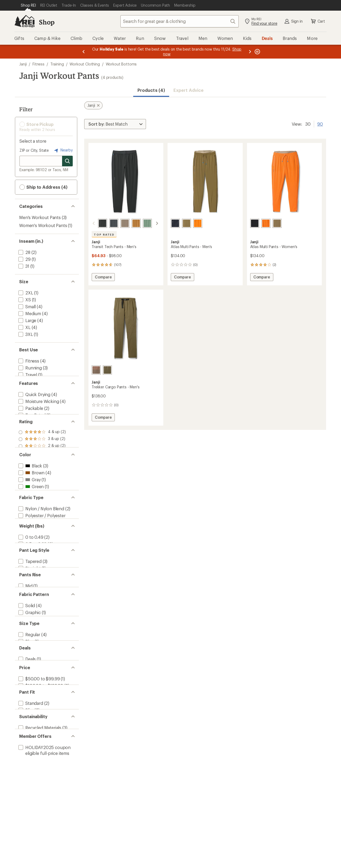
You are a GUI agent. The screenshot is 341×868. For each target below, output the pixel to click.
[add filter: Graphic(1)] (29, 710)
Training (57, 64)
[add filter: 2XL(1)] (25, 293)
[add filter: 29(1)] (24, 259)
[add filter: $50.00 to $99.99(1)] (38, 804)
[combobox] (180, 21)
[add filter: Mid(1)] (25, 677)
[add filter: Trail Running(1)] (34, 382)
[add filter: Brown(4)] (31, 516)
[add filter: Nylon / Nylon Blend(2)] (41, 570)
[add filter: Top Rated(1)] (31, 429)
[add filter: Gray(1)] (29, 523)
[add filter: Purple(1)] (31, 544)
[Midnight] (96, 223)
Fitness (38, 64)
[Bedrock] (96, 370)
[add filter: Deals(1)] (27, 777)
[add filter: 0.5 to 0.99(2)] (32, 617)
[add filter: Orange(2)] (32, 537)
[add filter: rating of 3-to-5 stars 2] (42, 469)
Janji (23, 64)
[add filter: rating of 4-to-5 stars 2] (42, 462)
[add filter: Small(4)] (27, 307)
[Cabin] (130, 223)
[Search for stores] (67, 161)
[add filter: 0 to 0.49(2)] (30, 610)
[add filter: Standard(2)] (30, 838)
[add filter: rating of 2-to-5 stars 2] (42, 476)
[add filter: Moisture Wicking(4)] (38, 415)
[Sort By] (115, 124)
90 (320, 124)
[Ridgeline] (152, 223)
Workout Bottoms (121, 64)
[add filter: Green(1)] (31, 530)
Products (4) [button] (151, 90)
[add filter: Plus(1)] (25, 751)
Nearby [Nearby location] (63, 150)
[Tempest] (107, 223)
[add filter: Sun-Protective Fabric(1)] (42, 436)
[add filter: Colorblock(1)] (32, 717)
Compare (103, 278)
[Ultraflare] (198, 223)
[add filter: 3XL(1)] (25, 334)
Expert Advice (188, 90)
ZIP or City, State (34, 150)
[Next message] (250, 52)
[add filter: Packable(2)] (30, 422)
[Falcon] (119, 223)
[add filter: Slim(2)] (25, 844)
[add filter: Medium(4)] (29, 313)
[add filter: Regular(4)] (29, 744)
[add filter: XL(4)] (24, 327)
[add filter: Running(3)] (30, 368)
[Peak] (186, 223)
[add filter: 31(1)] (23, 266)
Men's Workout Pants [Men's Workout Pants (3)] (40, 217)
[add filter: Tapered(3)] (29, 643)
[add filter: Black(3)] (30, 509)
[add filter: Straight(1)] (29, 650)
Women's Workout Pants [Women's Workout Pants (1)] (43, 225)
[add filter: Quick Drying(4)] (34, 408)
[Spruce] (141, 223)
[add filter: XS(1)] (24, 300)
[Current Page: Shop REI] (28, 5)
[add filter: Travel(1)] (27, 375)
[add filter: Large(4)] (27, 320)
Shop (47, 22)
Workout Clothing (85, 64)
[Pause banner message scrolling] (257, 52)
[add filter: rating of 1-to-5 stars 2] (42, 483)
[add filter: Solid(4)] (26, 703)
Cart (318, 21)
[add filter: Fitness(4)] (28, 361)
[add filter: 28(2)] (24, 252)
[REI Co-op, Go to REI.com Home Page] (25, 21)
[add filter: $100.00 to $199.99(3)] (40, 811)
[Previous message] (84, 52)
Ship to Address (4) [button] (43, 187)
